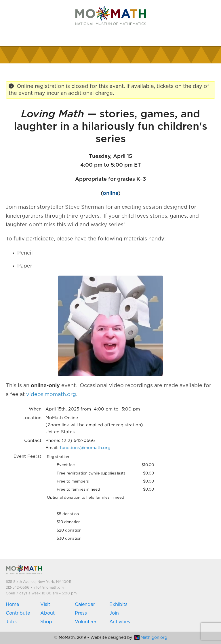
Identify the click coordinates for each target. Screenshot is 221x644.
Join (114, 613)
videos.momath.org (51, 395)
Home (12, 605)
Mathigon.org (151, 638)
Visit (45, 605)
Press (81, 613)
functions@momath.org (85, 448)
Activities (120, 622)
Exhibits (118, 605)
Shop (46, 622)
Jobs (11, 622)
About (47, 613)
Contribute (18, 613)
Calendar (85, 605)
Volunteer (86, 622)
